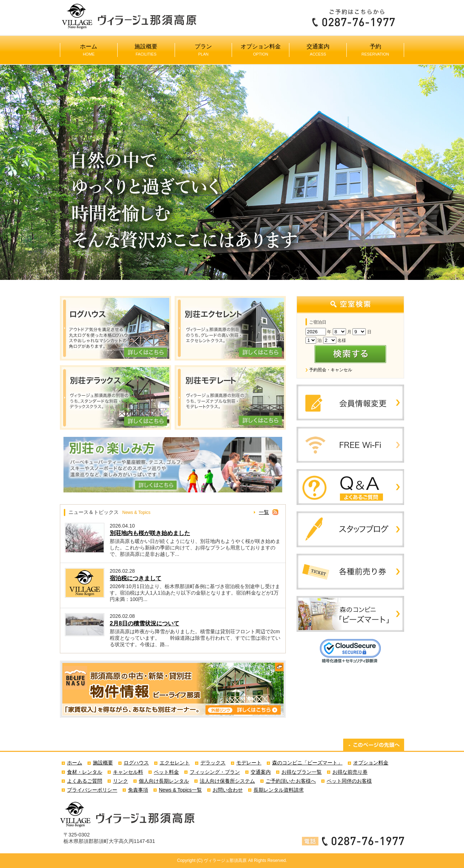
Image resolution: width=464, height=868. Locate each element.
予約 (375, 50)
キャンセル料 (128, 772)
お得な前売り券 (350, 772)
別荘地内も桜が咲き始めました (150, 533)
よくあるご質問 (85, 781)
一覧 (264, 512)
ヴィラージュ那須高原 (225, 860)
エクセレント (175, 763)
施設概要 (146, 50)
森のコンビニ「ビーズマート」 (307, 763)
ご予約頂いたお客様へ (291, 781)
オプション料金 (261, 50)
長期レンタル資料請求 (279, 790)
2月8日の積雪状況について (145, 623)
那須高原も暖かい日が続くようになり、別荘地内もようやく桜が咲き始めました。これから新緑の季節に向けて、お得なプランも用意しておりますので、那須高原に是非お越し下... (195, 548)
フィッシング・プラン (215, 772)
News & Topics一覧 (180, 790)
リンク (120, 781)
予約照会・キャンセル (331, 370)
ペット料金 (166, 772)
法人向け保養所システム (227, 781)
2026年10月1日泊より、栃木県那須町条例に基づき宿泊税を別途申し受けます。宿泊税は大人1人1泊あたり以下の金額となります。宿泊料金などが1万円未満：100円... (195, 593)
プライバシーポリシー (92, 790)
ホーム (89, 50)
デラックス (213, 763)
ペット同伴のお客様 (349, 781)
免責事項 (138, 790)
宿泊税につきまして (136, 578)
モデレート (249, 763)
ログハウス (136, 763)
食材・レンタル (85, 772)
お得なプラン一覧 (302, 772)
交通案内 (318, 50)
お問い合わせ (228, 790)
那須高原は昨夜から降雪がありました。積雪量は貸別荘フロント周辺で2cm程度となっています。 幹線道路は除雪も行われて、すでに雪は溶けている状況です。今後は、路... (195, 638)
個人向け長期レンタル (164, 781)
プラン (203, 50)
